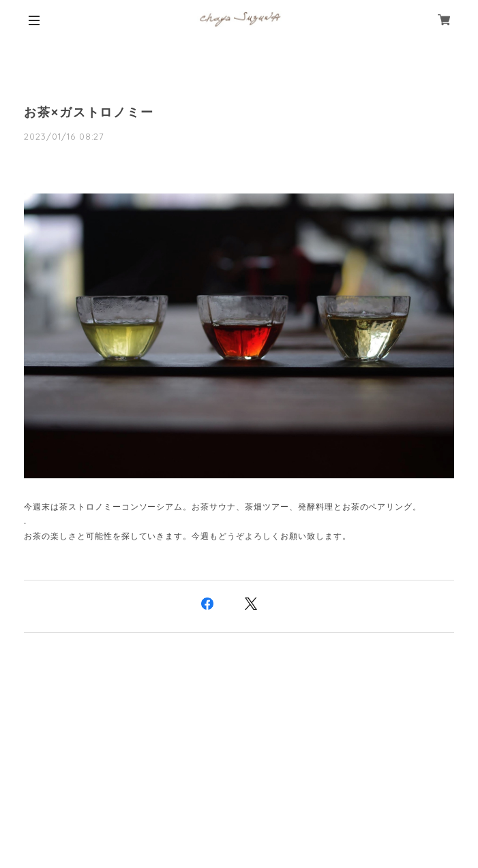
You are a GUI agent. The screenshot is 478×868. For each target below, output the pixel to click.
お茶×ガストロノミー (89, 112)
